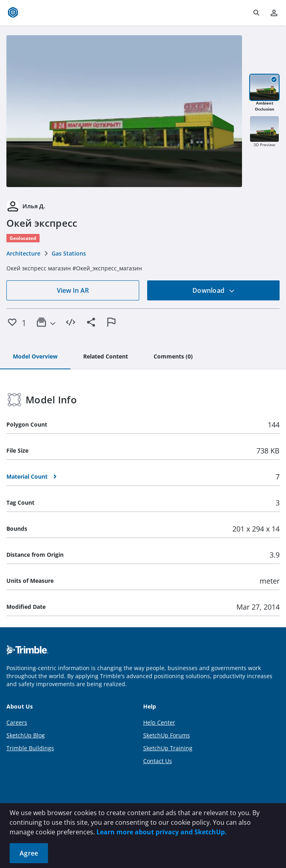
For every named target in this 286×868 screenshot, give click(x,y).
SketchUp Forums (167, 735)
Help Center (159, 722)
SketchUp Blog (26, 735)
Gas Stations (69, 253)
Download (214, 290)
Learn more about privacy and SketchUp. (162, 832)
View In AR (73, 290)
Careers (17, 722)
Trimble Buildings (30, 748)
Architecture (23, 253)
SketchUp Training (168, 748)
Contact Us (158, 761)
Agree (29, 853)
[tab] (35, 357)
